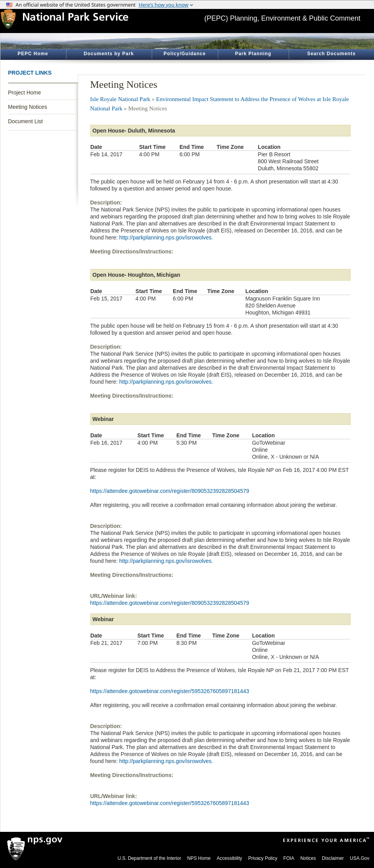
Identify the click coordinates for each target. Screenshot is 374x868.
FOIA (289, 858)
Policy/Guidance (184, 54)
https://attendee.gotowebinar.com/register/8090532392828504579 (170, 491)
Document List (25, 121)
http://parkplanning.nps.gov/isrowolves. (166, 238)
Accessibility (229, 858)
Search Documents (331, 54)
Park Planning (253, 54)
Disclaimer (333, 858)
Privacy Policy (263, 858)
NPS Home (199, 858)
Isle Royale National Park (120, 99)
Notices (308, 858)
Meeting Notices (28, 107)
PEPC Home (33, 54)
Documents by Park (109, 54)
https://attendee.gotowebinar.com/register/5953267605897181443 (170, 691)
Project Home (25, 93)
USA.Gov (360, 858)
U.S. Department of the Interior (149, 858)
